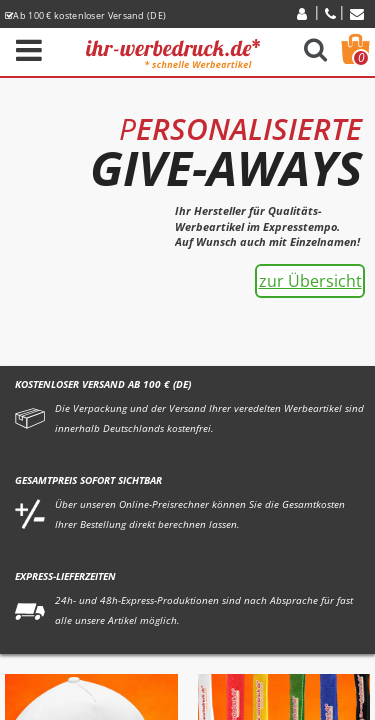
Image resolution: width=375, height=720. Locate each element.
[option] (187, 216)
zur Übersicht (310, 281)
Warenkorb (361, 58)
